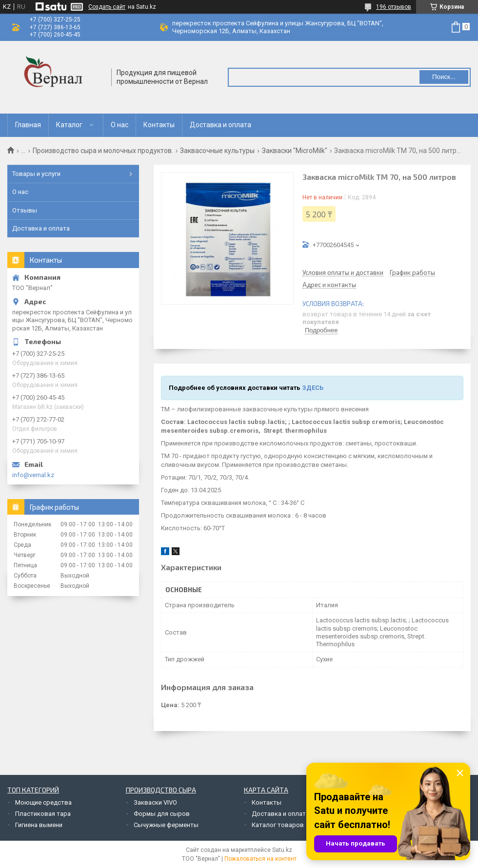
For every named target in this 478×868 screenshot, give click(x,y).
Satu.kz (282, 850)
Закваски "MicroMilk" (295, 151)
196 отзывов (394, 7)
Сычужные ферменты (166, 825)
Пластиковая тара (43, 814)
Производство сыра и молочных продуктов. (103, 151)
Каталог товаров (278, 825)
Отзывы (25, 210)
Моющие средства (43, 802)
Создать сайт (107, 7)
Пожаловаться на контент (260, 859)
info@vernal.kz (33, 475)
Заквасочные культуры (217, 151)
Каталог (69, 125)
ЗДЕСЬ (313, 388)
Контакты (159, 125)
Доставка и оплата (220, 125)
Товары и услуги (36, 174)
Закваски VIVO (155, 802)
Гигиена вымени (39, 825)
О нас (119, 125)
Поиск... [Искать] (444, 77)
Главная (28, 125)
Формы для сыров (162, 814)
